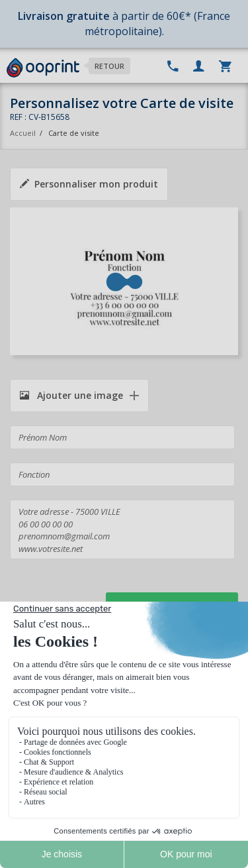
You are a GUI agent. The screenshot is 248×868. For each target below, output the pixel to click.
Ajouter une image (71, 395)
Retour (109, 66)
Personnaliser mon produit (89, 184)
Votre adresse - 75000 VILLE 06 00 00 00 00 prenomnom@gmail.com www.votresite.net (122, 529)
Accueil (23, 133)
